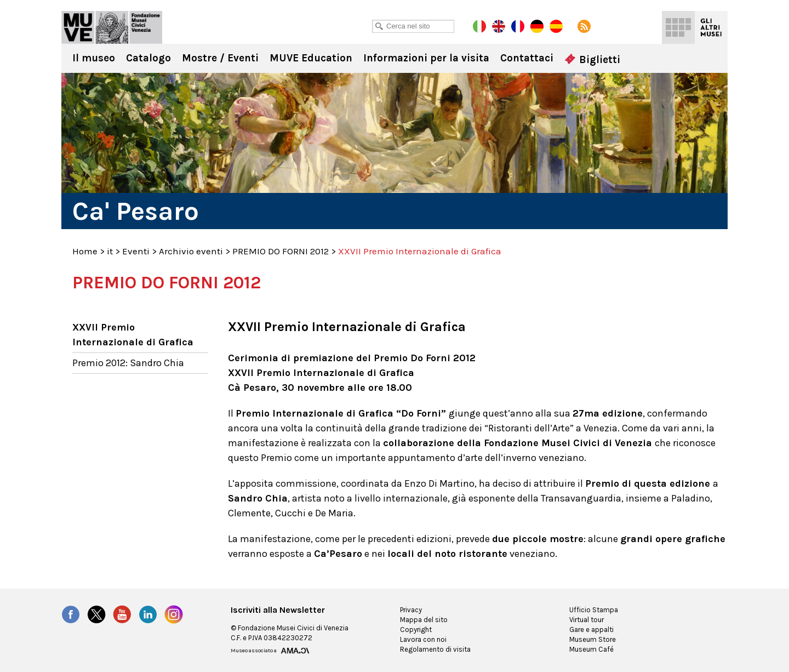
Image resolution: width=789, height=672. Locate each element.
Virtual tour (587, 620)
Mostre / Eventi (220, 58)
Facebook (71, 614)
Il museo (94, 58)
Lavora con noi (423, 639)
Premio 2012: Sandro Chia (128, 363)
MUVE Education (311, 58)
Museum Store (593, 639)
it (110, 251)
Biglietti (592, 60)
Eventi (136, 251)
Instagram (174, 614)
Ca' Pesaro (112, 27)
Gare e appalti (591, 630)
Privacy (411, 610)
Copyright (416, 630)
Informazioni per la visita (426, 58)
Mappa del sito (424, 620)
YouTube (122, 614)
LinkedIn (148, 614)
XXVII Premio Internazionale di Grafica (133, 335)
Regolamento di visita (435, 649)
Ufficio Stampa (594, 610)
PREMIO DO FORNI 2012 (281, 251)
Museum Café (591, 649)
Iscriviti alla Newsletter (278, 610)
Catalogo (148, 58)
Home (85, 251)
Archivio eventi (191, 251)
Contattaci (527, 58)
